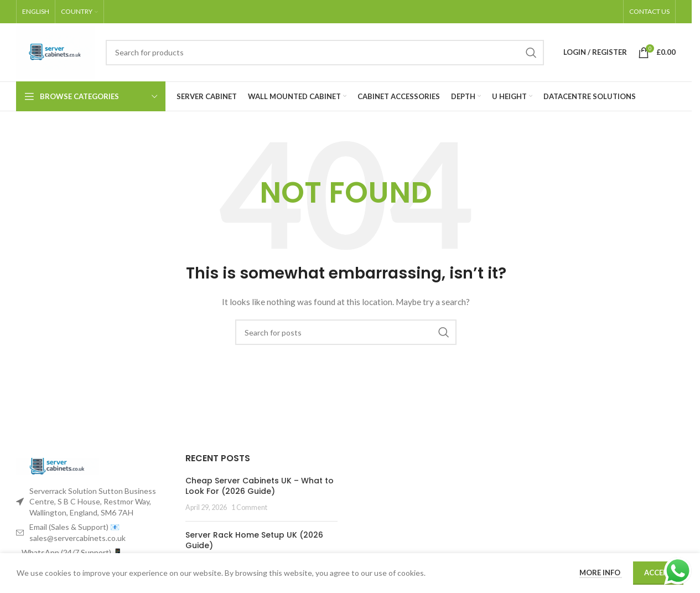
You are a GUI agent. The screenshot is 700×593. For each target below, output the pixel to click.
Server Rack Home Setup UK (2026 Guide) (254, 540)
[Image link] (58, 465)
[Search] (325, 53)
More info (601, 573)
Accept (658, 573)
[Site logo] (55, 51)
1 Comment (249, 507)
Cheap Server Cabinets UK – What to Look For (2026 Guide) (260, 486)
